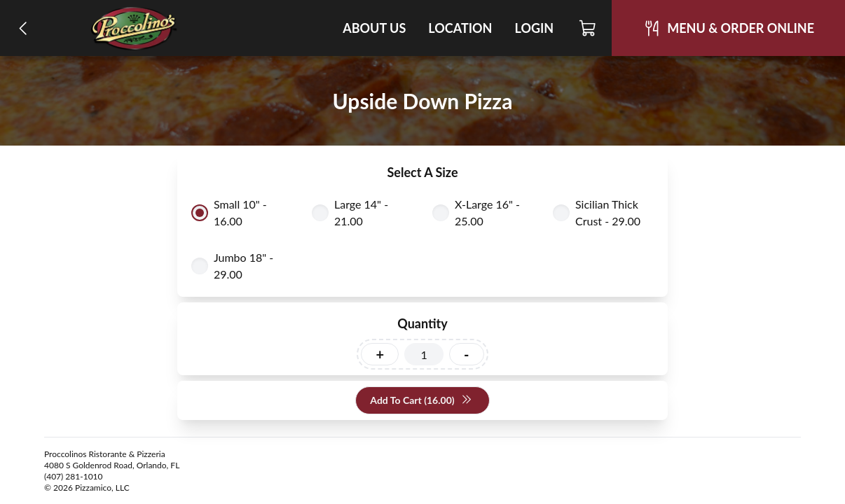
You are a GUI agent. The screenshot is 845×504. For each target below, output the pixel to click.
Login (534, 28)
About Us (374, 28)
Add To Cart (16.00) (421, 401)
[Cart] (588, 28)
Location (460, 28)
